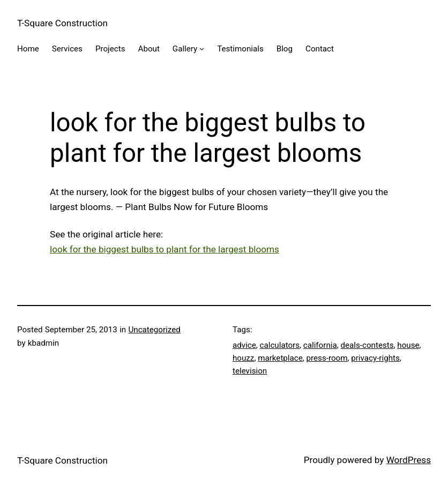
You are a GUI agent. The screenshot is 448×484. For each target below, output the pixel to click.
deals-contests (367, 345)
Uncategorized (154, 330)
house (408, 345)
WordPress (409, 460)
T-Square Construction (62, 23)
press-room (327, 358)
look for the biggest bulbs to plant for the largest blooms (165, 249)
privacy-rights (375, 358)
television (250, 371)
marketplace (280, 358)
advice (244, 345)
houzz (243, 358)
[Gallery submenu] (202, 49)
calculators (280, 345)
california (320, 345)
